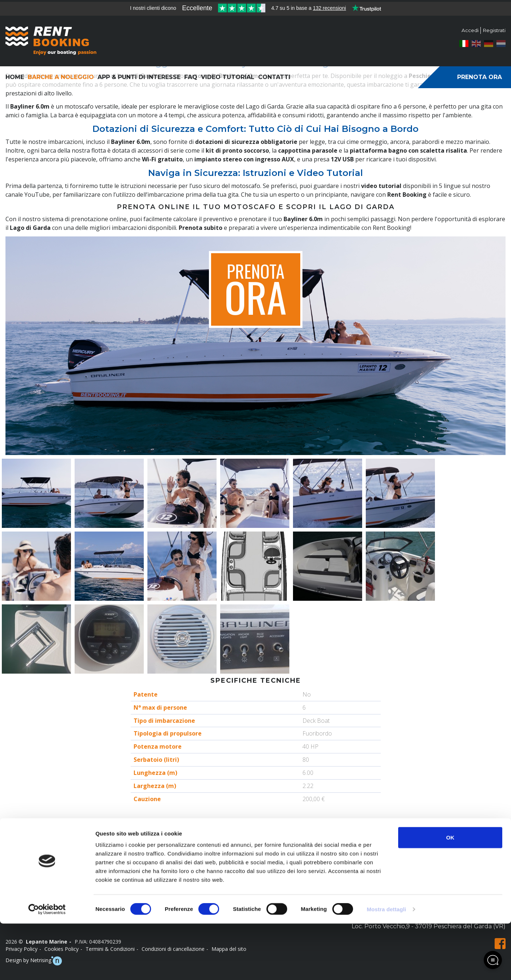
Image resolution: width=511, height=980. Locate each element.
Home (15, 77)
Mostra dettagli (387, 966)
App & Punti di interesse (139, 77)
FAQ (191, 77)
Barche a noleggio (61, 77)
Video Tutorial (228, 77)
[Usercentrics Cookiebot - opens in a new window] (47, 966)
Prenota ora (480, 77)
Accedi (469, 30)
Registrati (493, 30)
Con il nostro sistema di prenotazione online (66, 219)
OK (450, 894)
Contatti (274, 77)
